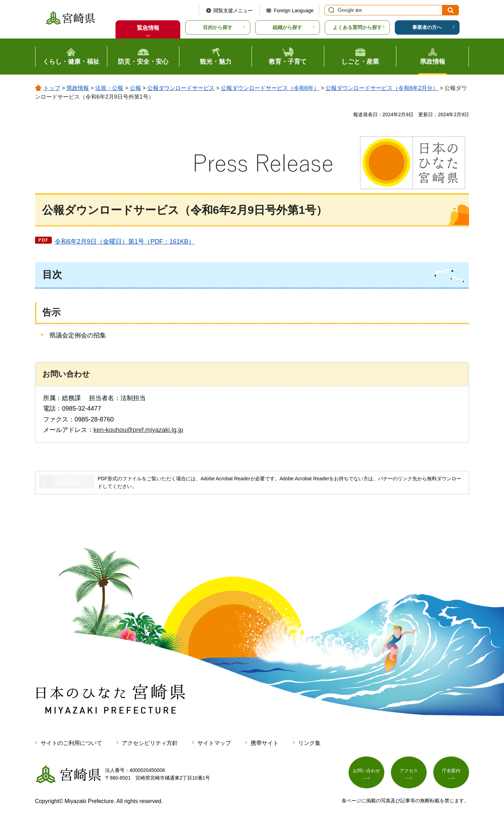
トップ (52, 88)
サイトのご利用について (71, 743)
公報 (135, 88)
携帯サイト (265, 743)
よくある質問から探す (357, 27)
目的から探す (218, 27)
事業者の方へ (427, 27)
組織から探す (287, 27)
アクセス (409, 773)
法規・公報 (109, 88)
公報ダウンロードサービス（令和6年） (270, 88)
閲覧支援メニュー (233, 11)
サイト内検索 (330, 10)
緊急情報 (148, 28)
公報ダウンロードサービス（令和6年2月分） (382, 88)
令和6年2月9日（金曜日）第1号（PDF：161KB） (125, 242)
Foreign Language (294, 11)
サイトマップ (214, 743)
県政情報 (78, 88)
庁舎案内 (451, 773)
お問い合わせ (366, 773)
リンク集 (309, 743)
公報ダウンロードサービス (181, 88)
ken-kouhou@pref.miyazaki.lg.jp (138, 430)
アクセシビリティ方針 (150, 743)
